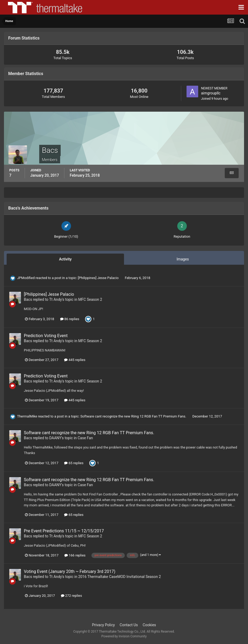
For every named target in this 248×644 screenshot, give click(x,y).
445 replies (75, 360)
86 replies (70, 319)
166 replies (75, 555)
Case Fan (85, 438)
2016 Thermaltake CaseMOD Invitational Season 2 (119, 577)
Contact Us (129, 625)
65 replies (74, 463)
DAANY (55, 438)
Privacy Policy (103, 625)
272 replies (72, 596)
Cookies (149, 625)
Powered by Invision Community (124, 636)
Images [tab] (183, 259)
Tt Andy (56, 299)
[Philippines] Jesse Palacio (99, 278)
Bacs (28, 299)
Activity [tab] (65, 259)
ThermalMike (27, 416)
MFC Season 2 (90, 299)
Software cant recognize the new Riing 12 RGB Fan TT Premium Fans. (134, 416)
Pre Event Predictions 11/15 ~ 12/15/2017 (64, 531)
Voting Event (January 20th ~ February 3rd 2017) (70, 571)
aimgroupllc (211, 93)
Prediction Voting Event (46, 336)
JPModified (26, 278)
